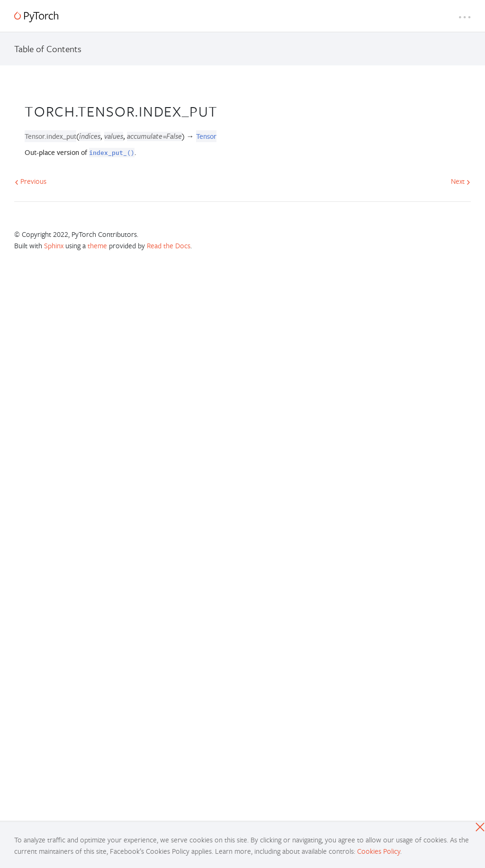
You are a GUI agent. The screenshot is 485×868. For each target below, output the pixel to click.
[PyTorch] (36, 17)
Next (461, 181)
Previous (31, 181)
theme (97, 245)
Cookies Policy (379, 851)
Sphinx (54, 245)
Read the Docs (169, 245)
